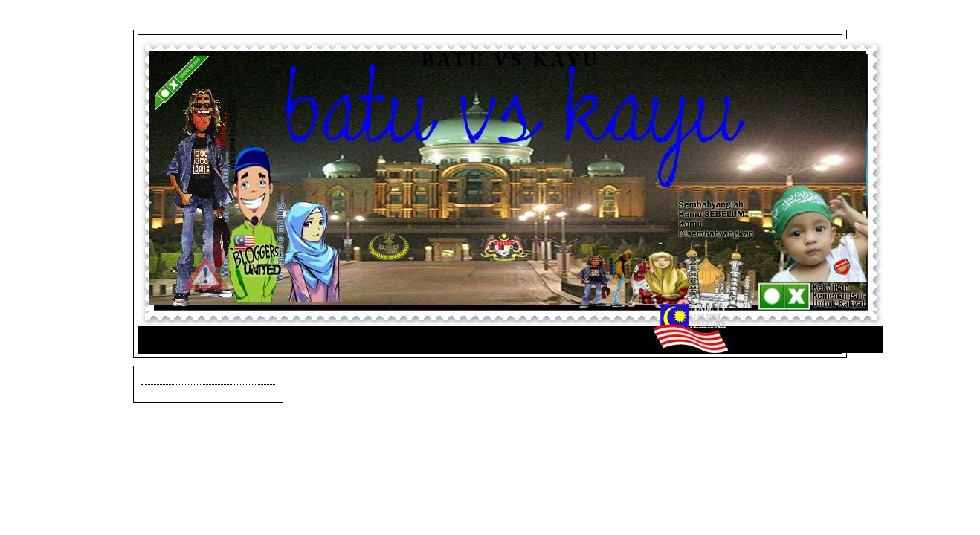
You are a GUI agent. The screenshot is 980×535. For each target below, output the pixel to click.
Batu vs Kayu (511, 60)
